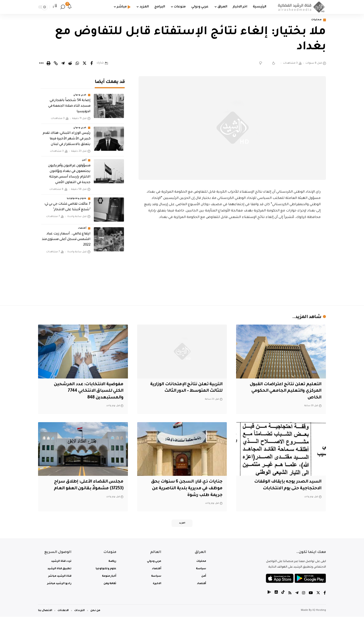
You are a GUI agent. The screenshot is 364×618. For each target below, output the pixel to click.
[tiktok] (283, 595)
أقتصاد (82, 225)
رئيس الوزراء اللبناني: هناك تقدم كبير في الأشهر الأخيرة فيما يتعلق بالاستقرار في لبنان (67, 136)
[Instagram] (304, 595)
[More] (41, 64)
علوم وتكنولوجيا (77, 195)
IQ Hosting (319, 612)
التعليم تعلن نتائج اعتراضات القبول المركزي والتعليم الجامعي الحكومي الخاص (285, 391)
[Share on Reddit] (70, 64)
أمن (84, 157)
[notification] (70, 7)
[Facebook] (325, 595)
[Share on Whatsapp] (77, 64)
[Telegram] (297, 595)
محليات (316, 20)
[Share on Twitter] (84, 64)
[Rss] (290, 595)
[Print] (49, 64)
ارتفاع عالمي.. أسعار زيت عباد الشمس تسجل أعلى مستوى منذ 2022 (66, 236)
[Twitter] (318, 595)
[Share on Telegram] (63, 64)
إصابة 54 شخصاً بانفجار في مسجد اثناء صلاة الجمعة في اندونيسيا (69, 103)
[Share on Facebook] (92, 64)
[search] (63, 7)
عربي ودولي (80, 92)
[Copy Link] (56, 64)
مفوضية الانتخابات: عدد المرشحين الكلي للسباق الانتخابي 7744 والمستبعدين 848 (88, 391)
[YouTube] (311, 595)
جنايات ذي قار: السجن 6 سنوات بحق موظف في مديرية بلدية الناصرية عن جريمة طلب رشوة (185, 489)
